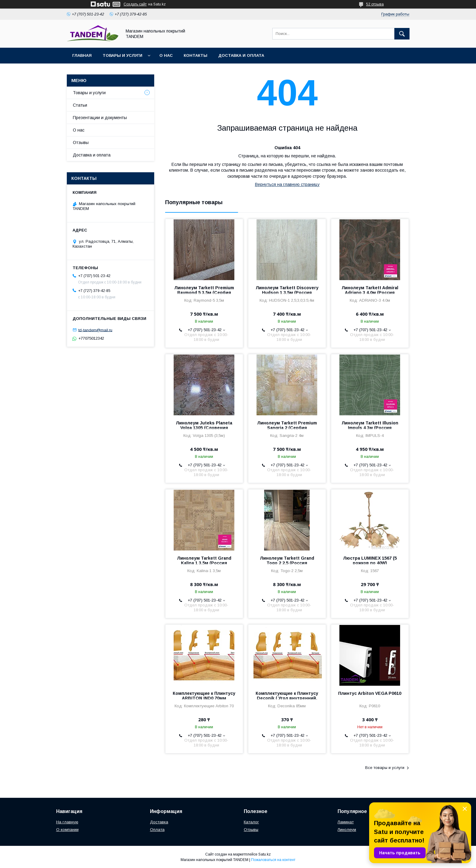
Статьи (80, 105)
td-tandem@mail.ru (95, 330)
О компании (67, 830)
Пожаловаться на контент (273, 860)
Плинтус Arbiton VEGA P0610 (370, 693)
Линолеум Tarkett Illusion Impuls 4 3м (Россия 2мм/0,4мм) (370, 428)
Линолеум (347, 830)
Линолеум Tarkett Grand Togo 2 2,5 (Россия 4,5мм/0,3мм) (287, 563)
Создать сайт (135, 4)
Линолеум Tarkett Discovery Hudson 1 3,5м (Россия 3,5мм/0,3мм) (287, 293)
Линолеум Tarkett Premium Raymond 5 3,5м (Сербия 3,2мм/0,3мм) (204, 293)
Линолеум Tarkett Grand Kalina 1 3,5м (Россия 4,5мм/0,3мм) (204, 563)
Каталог (251, 822)
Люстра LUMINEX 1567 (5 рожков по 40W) (370, 561)
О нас (166, 55)
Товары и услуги (122, 55)
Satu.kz (265, 854)
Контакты (195, 55)
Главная (82, 55)
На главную (67, 822)
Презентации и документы (100, 118)
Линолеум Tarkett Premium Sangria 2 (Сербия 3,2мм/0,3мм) (287, 428)
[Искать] (402, 34)
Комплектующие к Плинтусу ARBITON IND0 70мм (204, 696)
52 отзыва (375, 4)
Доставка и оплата (241, 55)
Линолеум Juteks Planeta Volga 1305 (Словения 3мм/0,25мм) (204, 428)
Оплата (157, 830)
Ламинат (346, 822)
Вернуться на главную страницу (287, 184)
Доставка (159, 822)
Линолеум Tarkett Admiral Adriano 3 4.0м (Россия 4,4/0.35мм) (370, 293)
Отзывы (81, 142)
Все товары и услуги (385, 768)
